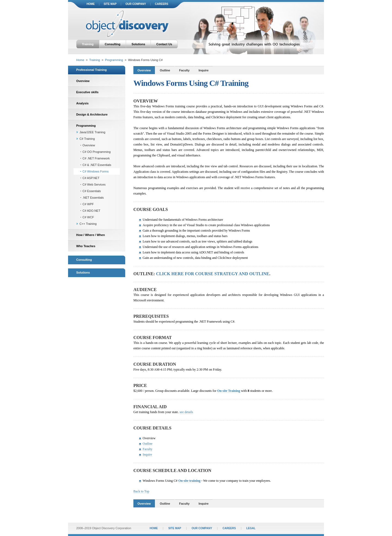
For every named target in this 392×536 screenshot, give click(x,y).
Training (88, 44)
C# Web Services (94, 184)
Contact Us (164, 44)
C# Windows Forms (96, 171)
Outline (165, 70)
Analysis (82, 103)
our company (136, 4)
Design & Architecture (92, 114)
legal (251, 528)
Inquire (204, 70)
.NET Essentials (93, 198)
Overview (83, 81)
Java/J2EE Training (92, 132)
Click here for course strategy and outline (213, 274)
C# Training (87, 139)
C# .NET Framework (96, 158)
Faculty (184, 70)
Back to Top (141, 491)
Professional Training (91, 70)
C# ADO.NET (91, 211)
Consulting (113, 44)
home (91, 4)
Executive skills (87, 92)
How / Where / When (91, 235)
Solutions (138, 44)
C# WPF (88, 204)
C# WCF (88, 217)
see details (186, 412)
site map (110, 4)
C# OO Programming (97, 152)
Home (80, 60)
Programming (114, 60)
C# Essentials (92, 191)
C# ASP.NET (91, 178)
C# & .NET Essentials (97, 165)
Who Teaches (86, 246)
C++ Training (88, 224)
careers (162, 4)
